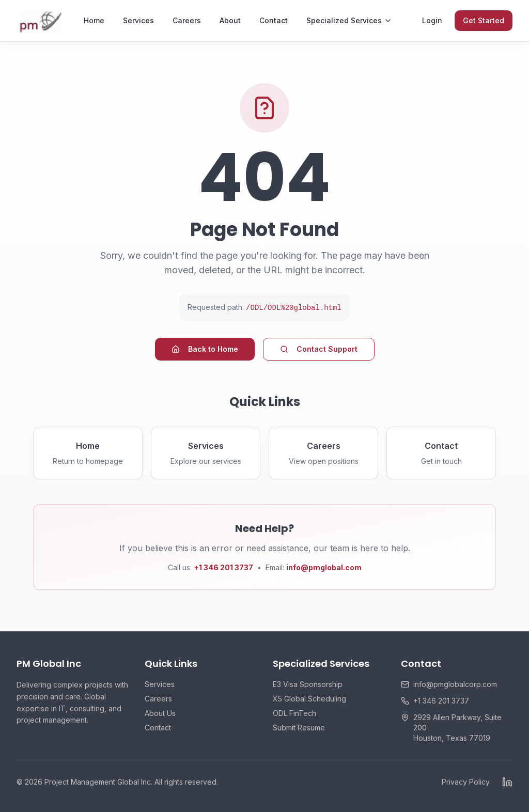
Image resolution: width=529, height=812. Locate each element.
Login (432, 20)
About (230, 20)
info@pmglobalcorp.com (455, 684)
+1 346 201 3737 (441, 701)
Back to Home (205, 349)
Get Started (484, 20)
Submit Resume (299, 728)
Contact (274, 20)
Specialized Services (349, 20)
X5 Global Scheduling (309, 699)
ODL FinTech (294, 713)
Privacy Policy (466, 782)
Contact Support (319, 349)
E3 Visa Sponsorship (308, 684)
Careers (187, 20)
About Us (160, 713)
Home (94, 20)
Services (138, 20)
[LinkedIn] (507, 782)
